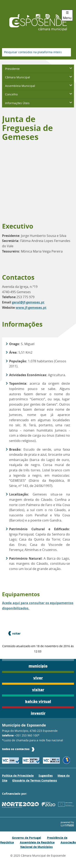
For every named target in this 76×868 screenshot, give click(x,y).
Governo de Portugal (26, 838)
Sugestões (46, 776)
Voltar (16, 634)
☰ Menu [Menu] (67, 15)
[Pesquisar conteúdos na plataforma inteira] (66, 52)
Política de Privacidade (18, 776)
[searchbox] (36, 52)
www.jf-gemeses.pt (31, 308)
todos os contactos (16, 749)
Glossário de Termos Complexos (35, 781)
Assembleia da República (37, 842)
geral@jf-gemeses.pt (28, 302)
